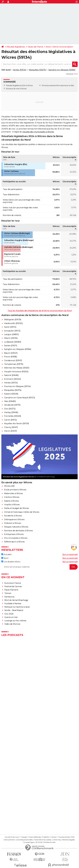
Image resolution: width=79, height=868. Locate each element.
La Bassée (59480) (13, 342)
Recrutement (10, 840)
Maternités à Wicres (14, 493)
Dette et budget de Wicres (17, 508)
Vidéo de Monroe (12, 624)
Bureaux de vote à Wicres (16, 89)
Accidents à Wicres (13, 516)
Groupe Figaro (29, 842)
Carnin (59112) (10, 420)
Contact (54, 837)
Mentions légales (68, 840)
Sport (5, 558)
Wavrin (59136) (11, 338)
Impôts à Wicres (12, 505)
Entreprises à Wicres (14, 534)
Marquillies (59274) (37, 70)
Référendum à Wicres (14, 542)
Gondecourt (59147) (13, 360)
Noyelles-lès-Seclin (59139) (16, 423)
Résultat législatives (16, 47)
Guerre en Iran (11, 617)
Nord (48, 47)
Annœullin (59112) (12, 331)
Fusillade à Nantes (13, 604)
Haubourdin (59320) (13, 323)
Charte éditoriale (35, 837)
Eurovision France (13, 583)
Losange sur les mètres (15, 621)
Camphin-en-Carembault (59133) (19, 398)
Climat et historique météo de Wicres (22, 512)
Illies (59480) (10, 401)
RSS (73, 837)
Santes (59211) (11, 346)
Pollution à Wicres (13, 523)
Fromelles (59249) (13, 416)
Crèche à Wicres (12, 497)
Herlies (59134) (19, 70)
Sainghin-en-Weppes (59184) (62, 70)
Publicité (46, 837)
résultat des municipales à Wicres (38, 132)
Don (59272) (10, 409)
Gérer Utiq (57, 840)
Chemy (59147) (11, 427)
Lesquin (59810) (11, 334)
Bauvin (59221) (11, 353)
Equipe (24, 837)
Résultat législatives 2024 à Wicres (19, 85)
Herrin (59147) (10, 431)
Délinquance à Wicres (14, 519)
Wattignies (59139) (13, 320)
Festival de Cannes (13, 586)
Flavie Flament (11, 590)
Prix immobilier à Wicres (16, 538)
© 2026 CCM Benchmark (46, 842)
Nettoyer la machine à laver (17, 607)
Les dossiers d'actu (11, 562)
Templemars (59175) (14, 364)
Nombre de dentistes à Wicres (18, 531)
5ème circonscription (63, 47)
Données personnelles (24, 840)
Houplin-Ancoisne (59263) (16, 372)
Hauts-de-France (35, 47)
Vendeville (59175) (12, 405)
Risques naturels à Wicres (16, 527)
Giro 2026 (9, 614)
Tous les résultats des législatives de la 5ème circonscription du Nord (40, 311)
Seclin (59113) (10, 327)
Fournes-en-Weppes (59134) (17, 386)
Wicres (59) (9, 486)
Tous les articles (64, 837)
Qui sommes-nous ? (13, 837)
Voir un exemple (70, 554)
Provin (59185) (11, 357)
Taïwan (8, 593)
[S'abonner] (40, 567)
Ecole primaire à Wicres (15, 490)
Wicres (44, 85)
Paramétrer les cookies (43, 840)
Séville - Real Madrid (14, 610)
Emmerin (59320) (12, 379)
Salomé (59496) (11, 375)
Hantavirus (9, 597)
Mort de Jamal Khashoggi (16, 600)
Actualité (6, 554)
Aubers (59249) (11, 394)
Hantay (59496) (11, 412)
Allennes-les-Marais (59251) (17, 368)
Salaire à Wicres (11, 501)
